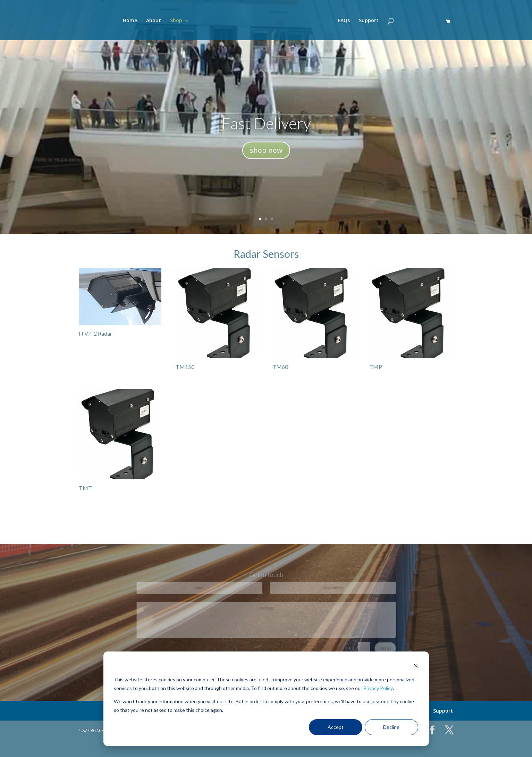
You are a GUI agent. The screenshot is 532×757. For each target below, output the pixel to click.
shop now (266, 155)
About (154, 21)
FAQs (344, 21)
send (359, 641)
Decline (391, 727)
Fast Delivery (266, 128)
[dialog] (266, 699)
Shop (176, 21)
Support (369, 21)
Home (130, 21)
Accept (336, 727)
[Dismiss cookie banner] (416, 667)
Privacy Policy (378, 688)
